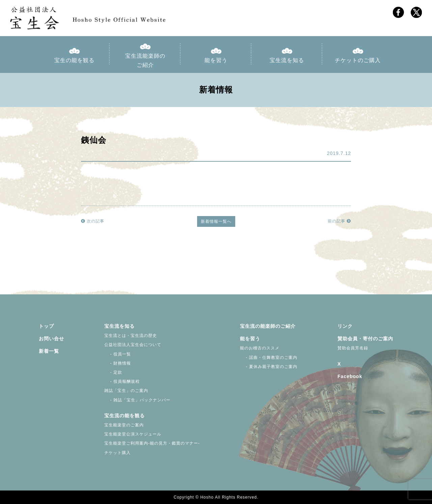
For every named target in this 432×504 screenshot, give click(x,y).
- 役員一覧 (118, 354)
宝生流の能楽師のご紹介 (268, 326)
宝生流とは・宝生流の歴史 (131, 336)
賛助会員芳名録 (353, 348)
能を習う (216, 60)
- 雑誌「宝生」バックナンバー (137, 400)
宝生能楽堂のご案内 (124, 425)
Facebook (350, 376)
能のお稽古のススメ (260, 348)
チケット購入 (117, 453)
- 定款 (113, 372)
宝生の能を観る (74, 60)
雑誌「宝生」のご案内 (126, 391)
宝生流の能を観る (125, 416)
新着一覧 (49, 351)
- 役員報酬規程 (122, 381)
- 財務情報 (118, 363)
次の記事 (93, 221)
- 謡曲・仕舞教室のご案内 (269, 357)
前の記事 (339, 221)
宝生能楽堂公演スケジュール (133, 434)
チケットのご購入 (358, 60)
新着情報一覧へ (216, 221)
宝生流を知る (287, 60)
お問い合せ (51, 339)
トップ (46, 326)
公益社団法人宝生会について (133, 345)
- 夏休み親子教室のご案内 (269, 367)
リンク (345, 326)
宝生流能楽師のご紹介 (145, 60)
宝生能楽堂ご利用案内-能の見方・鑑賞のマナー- (152, 443)
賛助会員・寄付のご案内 (365, 339)
